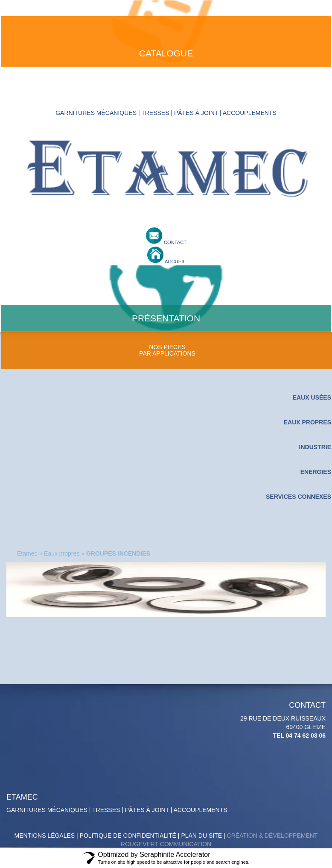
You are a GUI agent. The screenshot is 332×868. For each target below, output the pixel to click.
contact (175, 242)
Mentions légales (45, 836)
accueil (175, 262)
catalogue (166, 53)
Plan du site (201, 836)
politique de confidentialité (128, 836)
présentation (166, 318)
